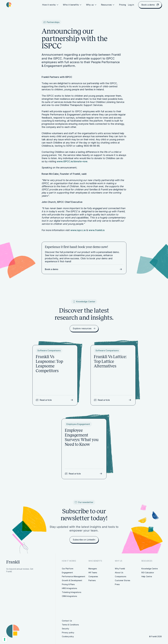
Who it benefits (72, 5)
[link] (123, 5)
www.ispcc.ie (78, 230)
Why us (91, 5)
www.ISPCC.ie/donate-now (72, 161)
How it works (51, 5)
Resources (108, 5)
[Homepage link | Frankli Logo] (9, 5)
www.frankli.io (97, 230)
